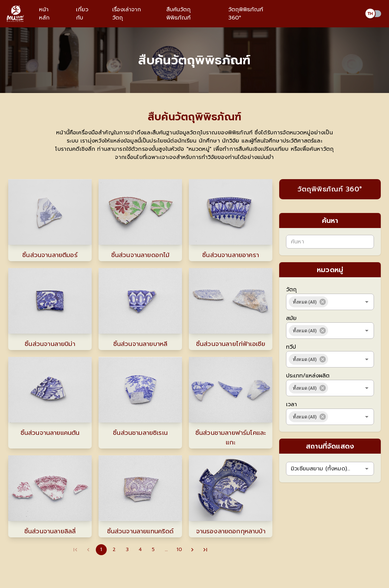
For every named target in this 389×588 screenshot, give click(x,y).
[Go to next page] (192, 550)
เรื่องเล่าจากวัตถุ (127, 14)
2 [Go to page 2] (114, 550)
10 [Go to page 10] (179, 550)
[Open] (367, 302)
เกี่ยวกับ (82, 14)
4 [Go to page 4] (140, 550)
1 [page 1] (101, 550)
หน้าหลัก (44, 14)
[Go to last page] (205, 550)
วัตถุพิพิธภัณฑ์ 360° (246, 14)
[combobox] (340, 302)
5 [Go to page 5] (153, 550)
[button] (308, 302)
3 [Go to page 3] (127, 550)
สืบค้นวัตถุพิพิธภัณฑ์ (178, 14)
